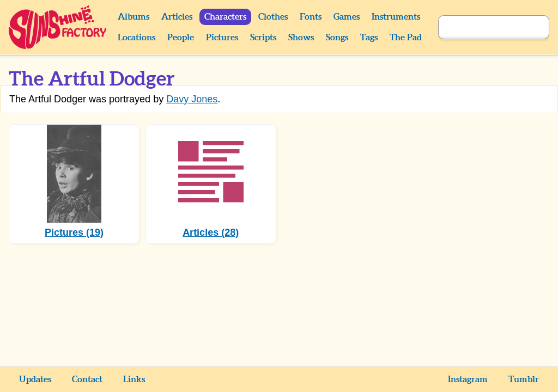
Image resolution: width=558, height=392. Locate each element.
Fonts (311, 17)
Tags (369, 38)
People (181, 38)
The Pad (406, 38)
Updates (35, 379)
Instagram (468, 379)
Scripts (263, 38)
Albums (134, 17)
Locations (137, 38)
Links (134, 379)
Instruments (396, 17)
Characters (225, 17)
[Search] (482, 27)
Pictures (222, 38)
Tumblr (524, 379)
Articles (177, 17)
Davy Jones (192, 99)
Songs (337, 38)
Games (347, 17)
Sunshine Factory (58, 27)
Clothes (273, 17)
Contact (87, 379)
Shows (301, 38)
